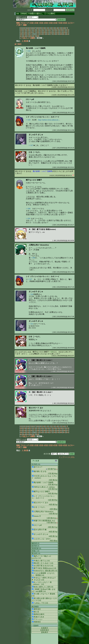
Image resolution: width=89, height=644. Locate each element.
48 (21, 34)
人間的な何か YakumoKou (39, 245)
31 (64, 30)
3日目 (41, 23)
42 (51, 32)
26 (48, 30)
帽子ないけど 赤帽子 (34, 180)
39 (41, 32)
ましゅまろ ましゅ (36, 135)
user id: (36, 10)
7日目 (60, 23)
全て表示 (18, 44)
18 (21, 30)
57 (51, 34)
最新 (25, 25)
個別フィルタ (21, 17)
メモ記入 (24, 38)
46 (64, 32)
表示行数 (47, 454)
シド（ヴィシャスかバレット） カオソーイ (43, 117)
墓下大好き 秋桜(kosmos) (46, 229)
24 (41, 30)
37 (34, 32)
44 (58, 32)
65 (28, 36)
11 (46, 28)
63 (21, 36)
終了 (20, 25)
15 (60, 28)
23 (38, 30)
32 (68, 30)
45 (61, 32)
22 (34, 30)
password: (56, 10)
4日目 (46, 23)
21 (31, 30)
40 (44, 32)
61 (64, 34)
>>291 (28, 219)
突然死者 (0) (36, 548)
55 (44, 34)
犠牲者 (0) (36, 543)
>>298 (33, 258)
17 (66, 28)
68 (38, 36)
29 (58, 30)
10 (43, 28)
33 (21, 32)
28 (54, 30)
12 (50, 28)
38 (38, 32)
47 (68, 32)
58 (54, 34)
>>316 (28, 51)
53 (38, 34)
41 (48, 32)
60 (61, 34)
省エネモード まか (36, 408)
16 (63, 28)
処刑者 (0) (36, 546)
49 (24, 34)
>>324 (31, 294)
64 (24, 36)
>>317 (31, 145)
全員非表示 (45, 630)
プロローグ (24, 23)
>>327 (30, 279)
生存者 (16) (36, 464)
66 (31, 36)
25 (44, 30)
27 (51, 30)
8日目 (65, 23)
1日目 (31, 23)
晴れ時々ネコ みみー (44, 360)
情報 (18, 23)
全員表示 (45, 628)
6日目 (55, 23)
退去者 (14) (36, 553)
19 (24, 30)
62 (68, 34)
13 (53, 28)
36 (31, 32)
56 (48, 34)
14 (56, 28)
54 (41, 34)
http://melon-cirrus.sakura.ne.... (49, 120)
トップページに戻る (67, 457)
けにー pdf (30, 99)
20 (28, 30)
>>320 (28, 120)
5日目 (51, 23)
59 (58, 34)
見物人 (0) (36, 551)
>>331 (31, 324)
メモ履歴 (31, 38)
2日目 (36, 23)
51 (31, 34)
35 (28, 32)
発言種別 (35, 607)
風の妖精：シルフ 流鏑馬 (36, 48)
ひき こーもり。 (35, 152)
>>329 (51, 352)
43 (54, 32)
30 (61, 30)
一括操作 (35, 626)
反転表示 (45, 632)
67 (34, 36)
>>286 (28, 209)
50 (28, 34)
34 (24, 32)
